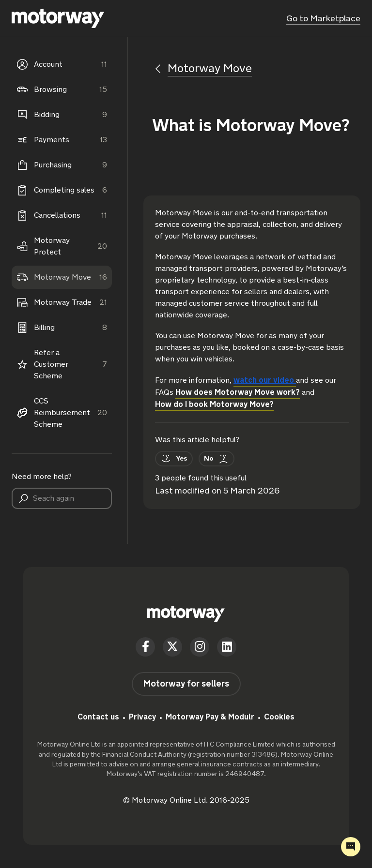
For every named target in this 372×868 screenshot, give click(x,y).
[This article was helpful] (174, 459)
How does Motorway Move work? (238, 392)
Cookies (279, 717)
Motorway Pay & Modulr (210, 717)
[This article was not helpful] (217, 459)
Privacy (142, 717)
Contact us (98, 717)
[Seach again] (62, 498)
